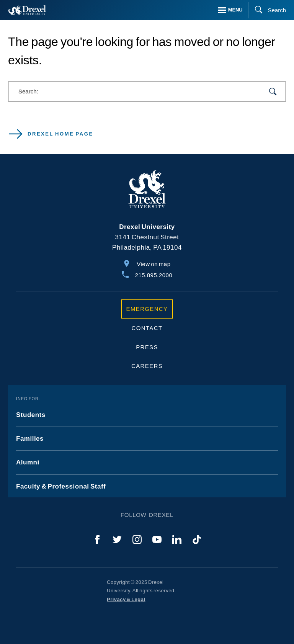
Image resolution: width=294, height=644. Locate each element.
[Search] (267, 10)
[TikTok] (197, 539)
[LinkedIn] (177, 539)
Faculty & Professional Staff (61, 486)
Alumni (28, 462)
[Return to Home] (27, 10)
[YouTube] (157, 539)
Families (30, 439)
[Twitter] (117, 539)
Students (31, 415)
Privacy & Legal (126, 599)
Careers (147, 366)
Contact (147, 328)
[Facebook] (97, 539)
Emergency (147, 309)
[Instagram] (137, 539)
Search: (28, 91)
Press (147, 347)
